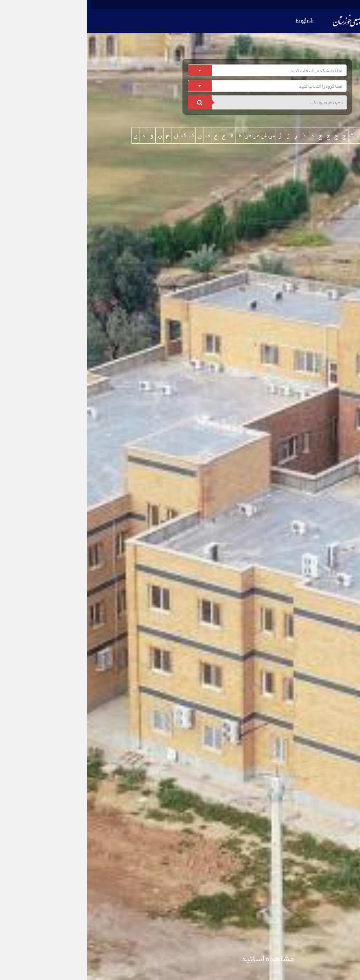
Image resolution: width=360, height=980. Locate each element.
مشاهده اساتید (180, 958)
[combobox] (180, 70)
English (217, 20)
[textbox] (182, 70)
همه (311, 135)
